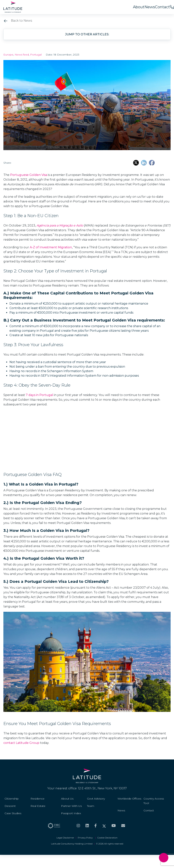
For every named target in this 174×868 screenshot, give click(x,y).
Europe (8, 55)
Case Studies (13, 813)
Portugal (36, 55)
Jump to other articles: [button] (87, 34)
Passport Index (71, 813)
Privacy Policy (86, 838)
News (150, 7)
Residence (37, 799)
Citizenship (12, 799)
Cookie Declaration (107, 838)
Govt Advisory (96, 799)
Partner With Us (71, 806)
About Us (67, 799)
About (139, 7)
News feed (22, 55)
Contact (162, 7)
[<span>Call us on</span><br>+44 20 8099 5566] (172, 7)
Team (91, 806)
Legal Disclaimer (65, 838)
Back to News (18, 21)
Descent (10, 806)
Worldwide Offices (129, 799)
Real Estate (38, 806)
